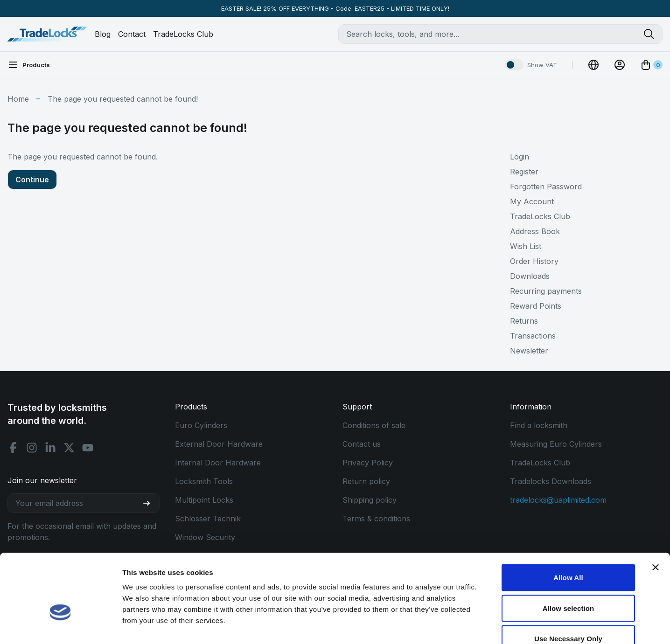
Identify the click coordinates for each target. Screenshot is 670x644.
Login (520, 157)
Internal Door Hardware (218, 463)
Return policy (366, 481)
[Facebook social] (13, 448)
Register (524, 172)
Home (18, 99)
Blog (103, 34)
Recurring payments (546, 291)
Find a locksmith (539, 425)
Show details (490, 626)
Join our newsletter (42, 480)
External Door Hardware (219, 444)
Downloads (530, 276)
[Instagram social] (32, 448)
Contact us (362, 444)
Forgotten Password (546, 187)
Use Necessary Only (568, 583)
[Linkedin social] (50, 448)
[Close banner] (656, 512)
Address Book (535, 231)
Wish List (526, 246)
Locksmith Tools (204, 481)
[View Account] (620, 65)
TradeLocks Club (183, 34)
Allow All (568, 522)
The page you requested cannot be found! (123, 99)
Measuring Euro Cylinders (556, 444)
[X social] (69, 448)
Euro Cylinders (201, 425)
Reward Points (536, 306)
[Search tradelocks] (653, 34)
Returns (524, 321)
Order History (534, 261)
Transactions (533, 336)
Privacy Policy (368, 463)
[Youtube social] (88, 448)
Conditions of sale (374, 425)
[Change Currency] (593, 65)
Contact (132, 34)
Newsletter (529, 351)
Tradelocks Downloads (551, 481)
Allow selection (569, 552)
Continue (32, 180)
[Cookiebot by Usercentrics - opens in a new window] (60, 626)
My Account (532, 201)
